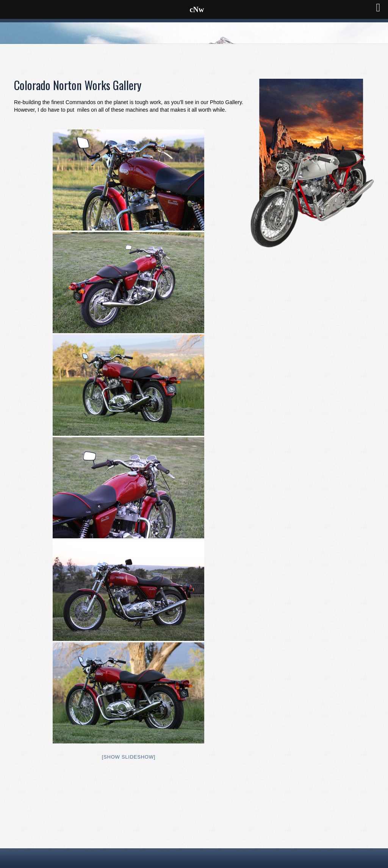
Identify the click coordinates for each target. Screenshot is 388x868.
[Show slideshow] (129, 757)
